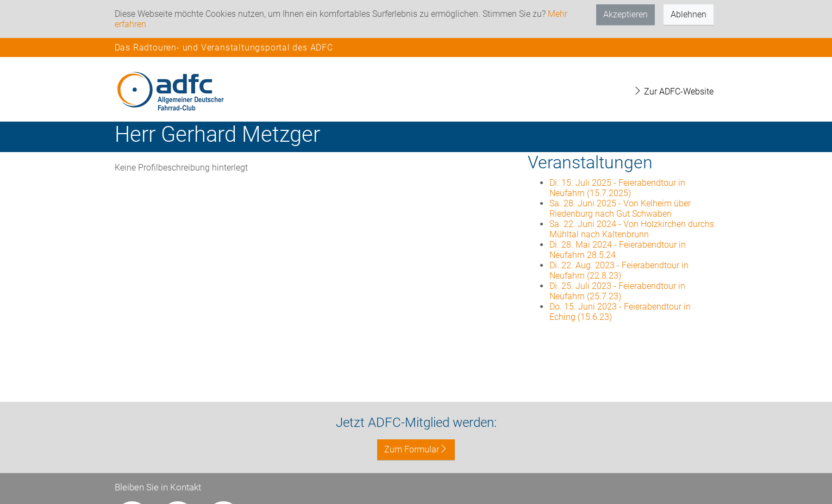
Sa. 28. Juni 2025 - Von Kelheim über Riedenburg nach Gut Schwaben (620, 209)
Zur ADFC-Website (673, 92)
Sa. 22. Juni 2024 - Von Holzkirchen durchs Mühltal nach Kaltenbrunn (632, 229)
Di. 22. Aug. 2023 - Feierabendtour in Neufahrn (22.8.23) (619, 270)
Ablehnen (689, 14)
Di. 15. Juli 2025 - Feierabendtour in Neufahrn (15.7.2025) (617, 188)
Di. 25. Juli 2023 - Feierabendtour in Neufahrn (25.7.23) (617, 291)
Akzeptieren (625, 14)
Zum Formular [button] (416, 449)
